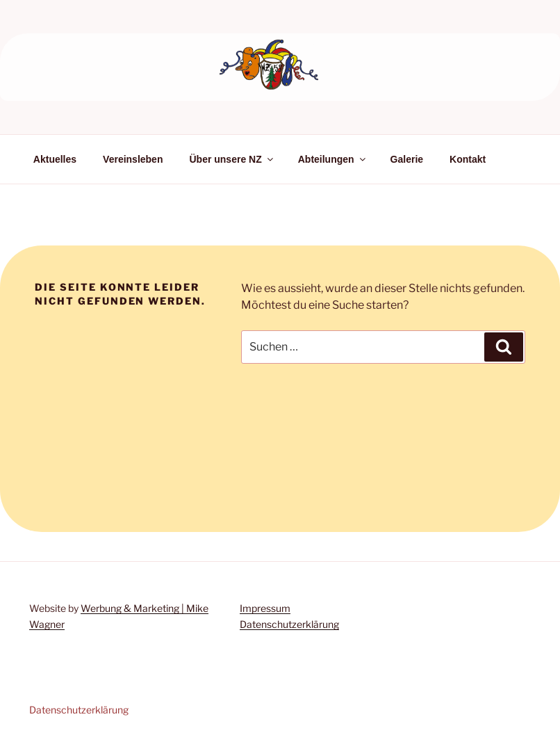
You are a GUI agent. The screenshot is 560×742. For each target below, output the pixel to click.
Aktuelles (55, 159)
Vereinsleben (133, 159)
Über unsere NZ (232, 159)
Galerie (407, 159)
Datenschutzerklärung (289, 624)
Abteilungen (333, 159)
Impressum (265, 608)
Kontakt (468, 159)
